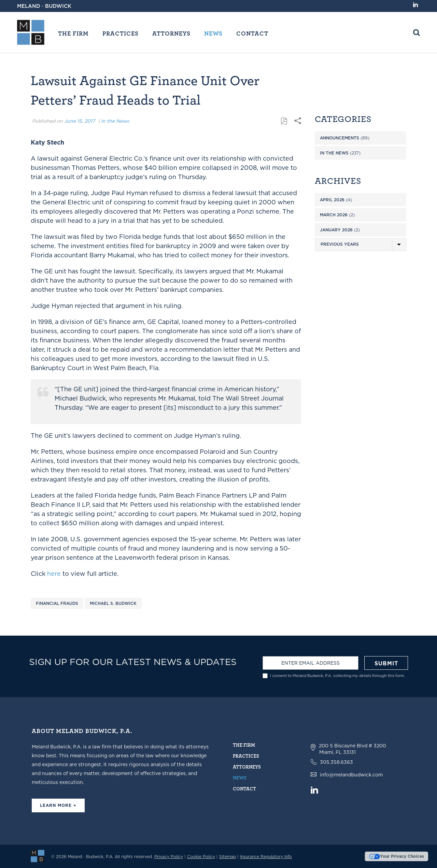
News (213, 33)
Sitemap (228, 857)
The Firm (73, 33)
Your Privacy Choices (397, 856)
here (54, 574)
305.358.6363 (336, 762)
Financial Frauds (57, 603)
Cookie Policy (201, 857)
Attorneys (171, 33)
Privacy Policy (169, 857)
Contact (252, 33)
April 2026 (332, 200)
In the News (115, 121)
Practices (121, 33)
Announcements (340, 138)
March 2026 (334, 215)
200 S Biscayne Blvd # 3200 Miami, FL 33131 (353, 749)
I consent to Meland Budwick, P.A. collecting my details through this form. (337, 676)
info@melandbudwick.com (351, 775)
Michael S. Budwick (113, 603)
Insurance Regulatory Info (266, 857)
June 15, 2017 (80, 121)
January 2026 (336, 230)
